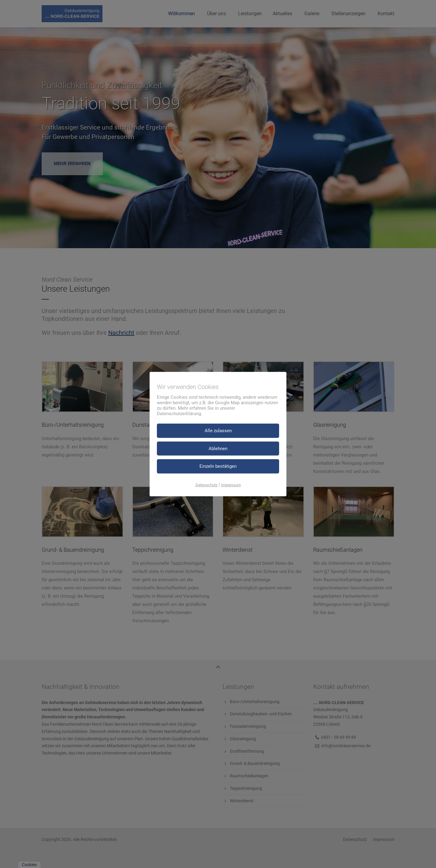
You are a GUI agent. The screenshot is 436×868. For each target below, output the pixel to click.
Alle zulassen (218, 431)
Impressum (231, 485)
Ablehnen (218, 448)
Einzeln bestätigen (218, 466)
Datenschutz (206, 485)
